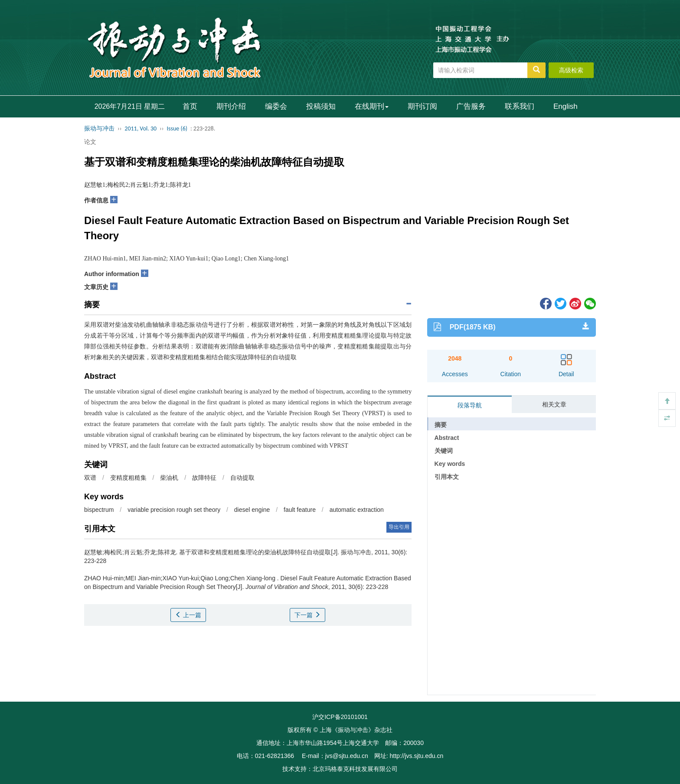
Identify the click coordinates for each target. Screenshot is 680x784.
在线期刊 (372, 106)
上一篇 (188, 615)
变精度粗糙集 (128, 478)
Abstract (447, 438)
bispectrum (99, 510)
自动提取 (242, 478)
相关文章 (554, 404)
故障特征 (204, 478)
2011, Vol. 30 (141, 128)
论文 (90, 142)
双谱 (90, 478)
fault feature (300, 510)
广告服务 (471, 106)
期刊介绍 (231, 106)
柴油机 (169, 478)
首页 (190, 106)
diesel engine (252, 510)
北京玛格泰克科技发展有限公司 (355, 769)
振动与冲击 (99, 128)
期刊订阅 (422, 106)
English (566, 106)
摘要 (441, 425)
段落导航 (470, 405)
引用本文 (447, 477)
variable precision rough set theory (174, 510)
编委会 (276, 106)
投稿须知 (321, 106)
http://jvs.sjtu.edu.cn (416, 756)
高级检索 (571, 70)
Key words (450, 464)
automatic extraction (357, 510)
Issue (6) (177, 128)
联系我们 (520, 106)
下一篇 (307, 615)
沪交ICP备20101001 (340, 717)
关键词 (444, 451)
